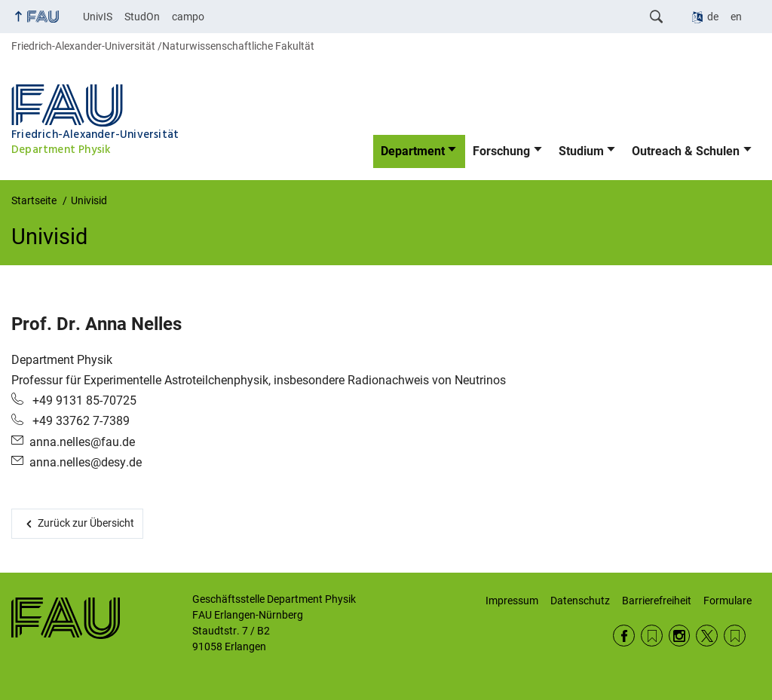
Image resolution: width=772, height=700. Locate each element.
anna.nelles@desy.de (86, 462)
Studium (581, 151)
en (736, 17)
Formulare (728, 601)
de (713, 17)
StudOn (142, 17)
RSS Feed (652, 636)
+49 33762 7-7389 (80, 421)
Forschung (501, 151)
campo (188, 17)
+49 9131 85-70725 (83, 400)
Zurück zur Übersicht (86, 523)
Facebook (624, 636)
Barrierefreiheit (657, 601)
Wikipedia (735, 636)
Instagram (680, 636)
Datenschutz (580, 601)
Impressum (512, 601)
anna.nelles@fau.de (82, 442)
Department (413, 151)
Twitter (707, 636)
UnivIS (98, 17)
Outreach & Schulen (686, 151)
